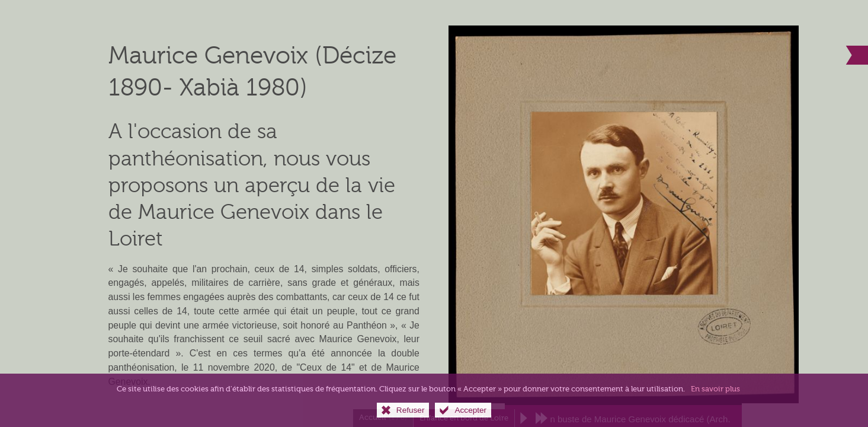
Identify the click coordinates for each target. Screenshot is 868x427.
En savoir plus (715, 398)
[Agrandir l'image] (624, 214)
